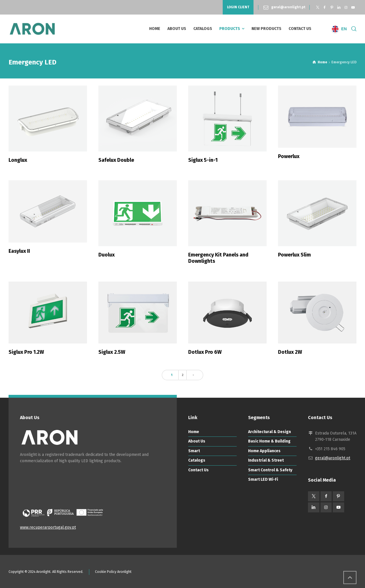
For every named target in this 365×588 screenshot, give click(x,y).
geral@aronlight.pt (288, 7)
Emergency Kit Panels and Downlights (218, 258)
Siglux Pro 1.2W (26, 352)
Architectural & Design (269, 432)
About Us (197, 441)
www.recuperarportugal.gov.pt (48, 527)
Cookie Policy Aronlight (113, 572)
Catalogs (197, 460)
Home (194, 432)
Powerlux (289, 156)
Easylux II (19, 251)
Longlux (18, 160)
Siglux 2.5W (112, 352)
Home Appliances (264, 451)
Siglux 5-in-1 (203, 160)
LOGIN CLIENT (238, 7)
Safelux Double (116, 160)
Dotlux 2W (290, 352)
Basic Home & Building (269, 441)
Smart (194, 451)
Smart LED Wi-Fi (263, 479)
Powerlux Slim (294, 255)
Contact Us (198, 470)
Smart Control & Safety (270, 470)
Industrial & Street (266, 460)
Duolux (107, 255)
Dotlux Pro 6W (205, 352)
